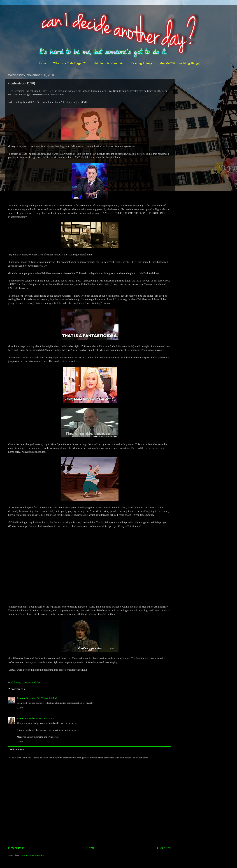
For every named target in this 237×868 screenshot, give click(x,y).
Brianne (21, 698)
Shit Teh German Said (109, 63)
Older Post (164, 848)
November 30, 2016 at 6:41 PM (42, 698)
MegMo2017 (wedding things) (180, 63)
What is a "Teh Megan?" (70, 63)
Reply (20, 708)
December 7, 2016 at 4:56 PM (40, 718)
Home (42, 63)
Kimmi (21, 718)
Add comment (17, 749)
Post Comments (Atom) (33, 855)
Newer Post (16, 848)
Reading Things (141, 63)
